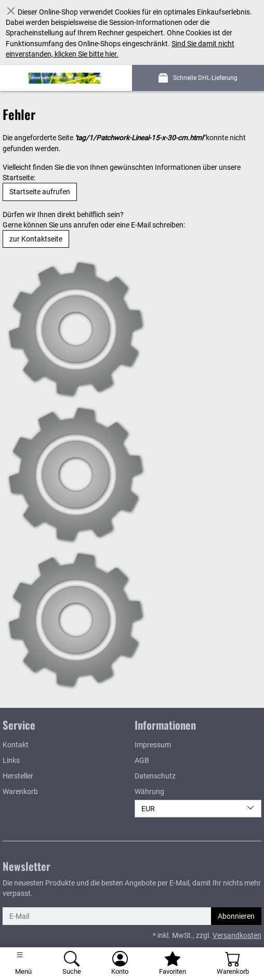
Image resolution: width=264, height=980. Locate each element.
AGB (142, 760)
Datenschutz (155, 776)
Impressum (153, 745)
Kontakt (16, 745)
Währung (149, 791)
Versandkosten (237, 935)
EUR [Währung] (198, 808)
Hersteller (18, 776)
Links (11, 760)
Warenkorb (20, 791)
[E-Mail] (107, 916)
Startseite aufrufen (40, 192)
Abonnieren (236, 916)
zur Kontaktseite (36, 239)
